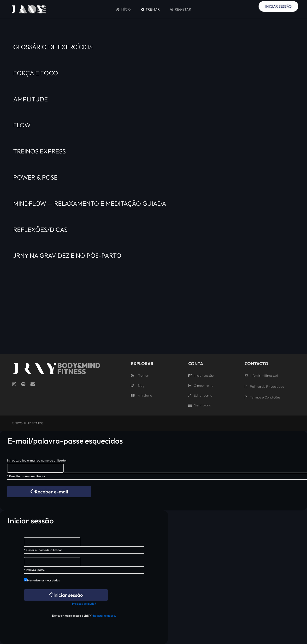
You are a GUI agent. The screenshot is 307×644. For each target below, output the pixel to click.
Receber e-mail (49, 492)
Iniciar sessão (66, 595)
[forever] (26, 580)
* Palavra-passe (34, 570)
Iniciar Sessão (278, 6)
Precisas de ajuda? (84, 604)
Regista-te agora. (104, 616)
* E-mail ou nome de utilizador (26, 476)
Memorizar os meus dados (43, 580)
